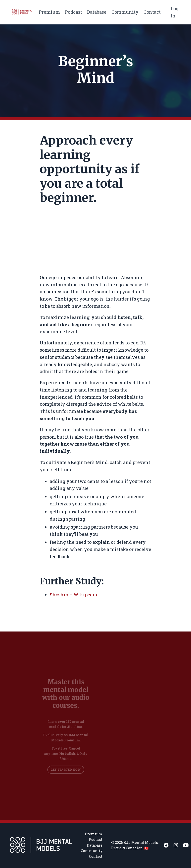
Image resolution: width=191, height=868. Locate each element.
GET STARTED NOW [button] (66, 766)
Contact (152, 12)
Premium (49, 12)
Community (125, 12)
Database (97, 12)
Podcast (73, 12)
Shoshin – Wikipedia (73, 595)
